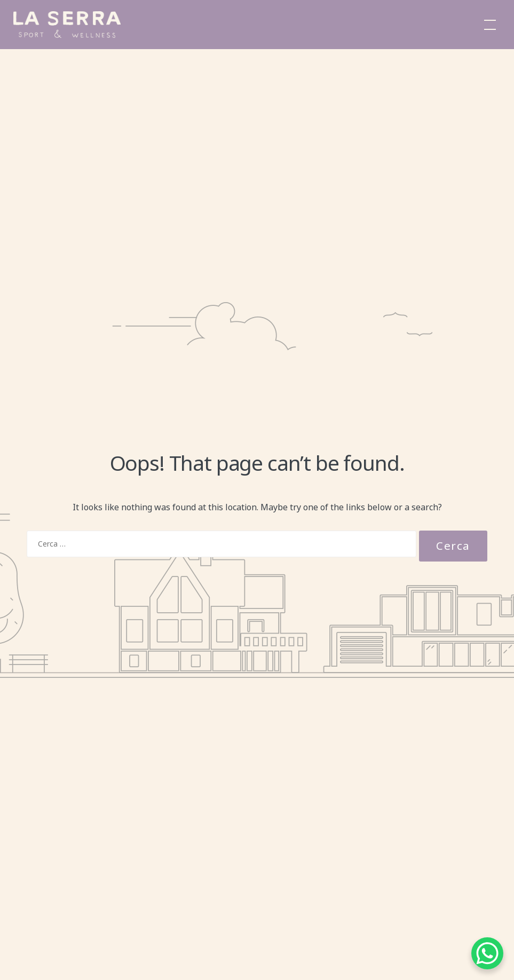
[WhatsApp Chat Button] (487, 953)
